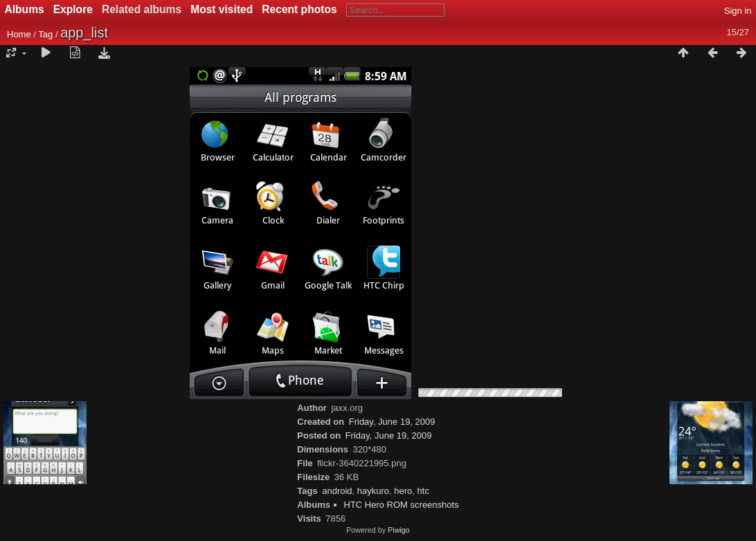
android (337, 491)
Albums (25, 9)
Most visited (222, 9)
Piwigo (399, 530)
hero (403, 491)
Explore (73, 9)
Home (19, 34)
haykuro (373, 491)
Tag (45, 34)
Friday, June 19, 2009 (392, 422)
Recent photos (299, 9)
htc (423, 491)
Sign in (738, 11)
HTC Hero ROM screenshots (402, 505)
